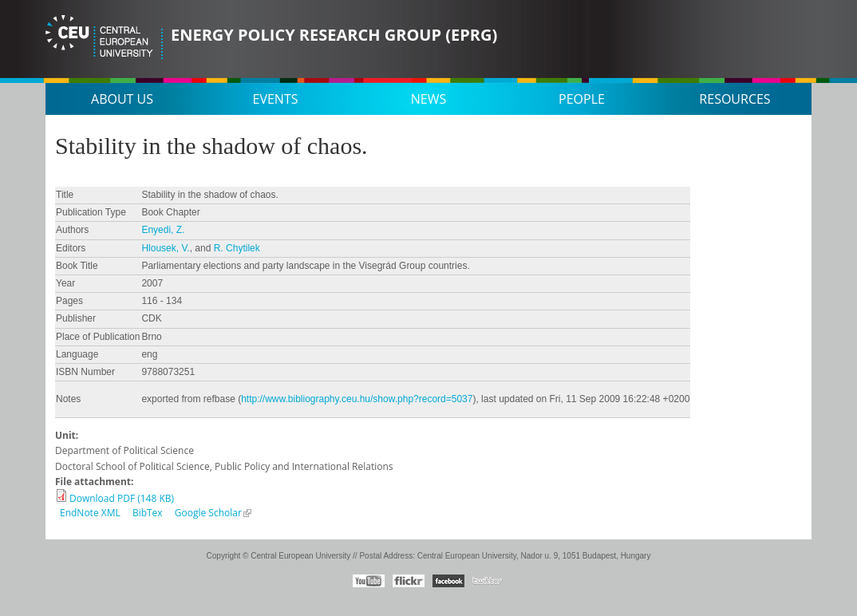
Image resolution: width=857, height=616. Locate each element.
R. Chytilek (237, 248)
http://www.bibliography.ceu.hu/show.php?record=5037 (357, 399)
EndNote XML (90, 513)
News (428, 99)
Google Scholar (208, 513)
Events (276, 99)
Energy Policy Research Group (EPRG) (334, 35)
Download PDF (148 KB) (122, 498)
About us (122, 99)
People (582, 99)
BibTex (148, 513)
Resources (735, 99)
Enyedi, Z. (163, 230)
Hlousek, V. (165, 248)
